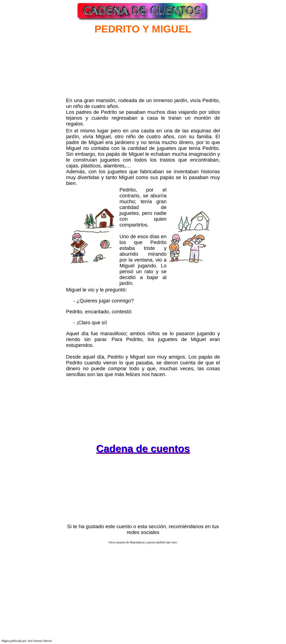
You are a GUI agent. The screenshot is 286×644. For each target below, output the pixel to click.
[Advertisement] (101, 70)
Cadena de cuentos (143, 448)
